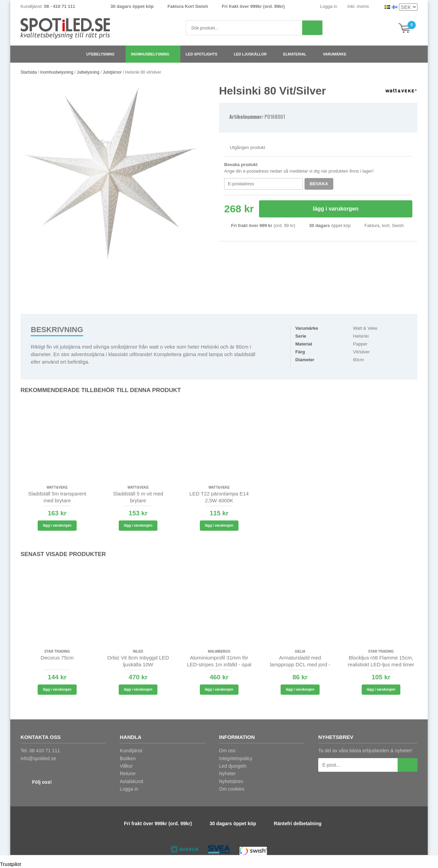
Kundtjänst (131, 751)
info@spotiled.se (38, 758)
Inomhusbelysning (153, 54)
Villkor (126, 766)
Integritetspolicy (236, 758)
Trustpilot (10, 864)
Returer (128, 773)
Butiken (128, 758)
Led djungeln (233, 766)
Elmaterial (297, 54)
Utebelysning (103, 54)
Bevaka (319, 184)
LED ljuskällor (253, 54)
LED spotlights (204, 54)
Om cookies (232, 789)
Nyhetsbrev (231, 781)
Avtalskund (131, 781)
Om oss (227, 751)
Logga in (328, 6)
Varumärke (337, 54)
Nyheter (227, 773)
